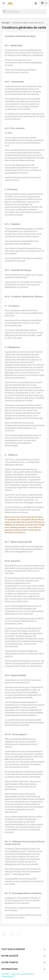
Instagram (19, 934)
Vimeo (11, 934)
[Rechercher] (24, 12)
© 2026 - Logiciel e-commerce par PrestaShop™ (18, 975)
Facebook (4, 934)
